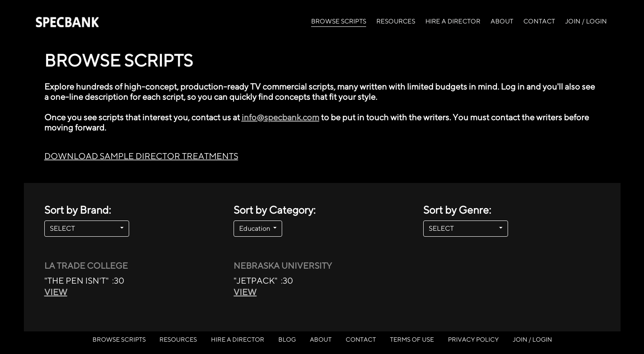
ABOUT (502, 21)
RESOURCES (396, 21)
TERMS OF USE (412, 339)
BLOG (287, 339)
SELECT (84, 228)
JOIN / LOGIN (586, 21)
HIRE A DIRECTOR (453, 21)
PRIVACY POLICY (473, 339)
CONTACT (539, 21)
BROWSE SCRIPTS (339, 20)
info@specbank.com (280, 117)
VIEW (56, 292)
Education (255, 228)
